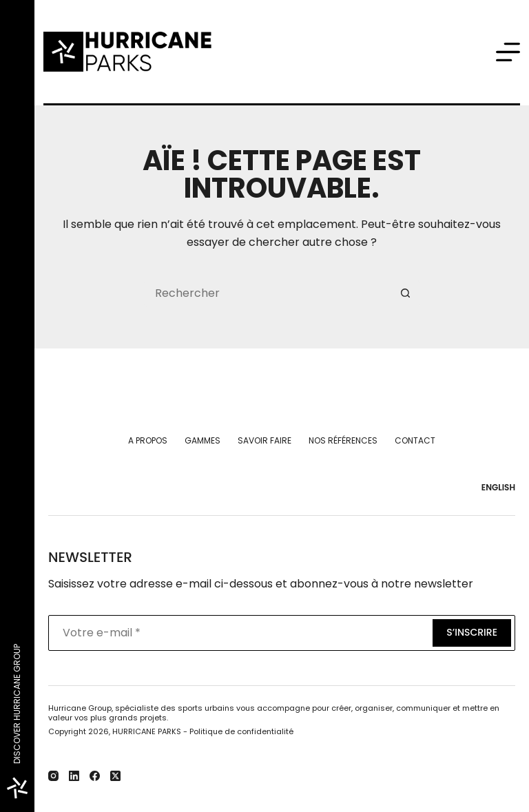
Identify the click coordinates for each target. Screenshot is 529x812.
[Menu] (508, 52)
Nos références (343, 441)
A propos (148, 441)
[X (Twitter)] (115, 776)
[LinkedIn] (74, 776)
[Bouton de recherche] (406, 293)
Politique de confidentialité (241, 731)
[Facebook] (95, 776)
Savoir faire (264, 441)
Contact (415, 441)
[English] (495, 488)
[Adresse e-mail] (239, 633)
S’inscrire (472, 632)
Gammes (203, 441)
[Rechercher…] (268, 293)
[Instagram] (53, 776)
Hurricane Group (80, 708)
